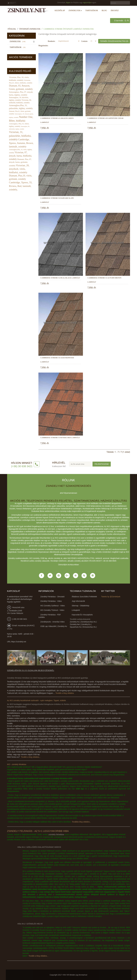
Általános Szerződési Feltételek (84, 596)
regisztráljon (87, 3)
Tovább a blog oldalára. (65, 693)
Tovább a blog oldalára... (31, 757)
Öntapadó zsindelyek (30, 29)
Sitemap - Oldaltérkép (81, 605)
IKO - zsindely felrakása (17, 764)
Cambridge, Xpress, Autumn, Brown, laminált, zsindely (21, 143)
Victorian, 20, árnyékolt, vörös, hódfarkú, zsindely (19, 169)
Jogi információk (78, 601)
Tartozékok (18, 47)
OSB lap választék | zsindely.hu (54, 626)
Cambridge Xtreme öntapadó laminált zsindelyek (69, 29)
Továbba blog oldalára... (81, 822)
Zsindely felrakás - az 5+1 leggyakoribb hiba (38, 831)
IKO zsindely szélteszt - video (53, 605)
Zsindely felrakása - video (51, 601)
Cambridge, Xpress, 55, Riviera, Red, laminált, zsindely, (21, 186)
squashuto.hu (76, 627)
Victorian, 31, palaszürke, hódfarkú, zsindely (20, 136)
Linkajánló (76, 610)
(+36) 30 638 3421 (20, 619)
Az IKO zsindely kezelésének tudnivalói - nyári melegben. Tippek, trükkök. (37, 700)
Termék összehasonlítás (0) (114, 41)
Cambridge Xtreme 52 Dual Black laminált (60, 278)
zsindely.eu (86, 624)
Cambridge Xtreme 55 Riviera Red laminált (60, 437)
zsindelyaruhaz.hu (88, 622)
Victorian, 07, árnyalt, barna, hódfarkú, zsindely (21, 156)
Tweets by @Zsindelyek (111, 596)
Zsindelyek (18, 41)
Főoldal (12, 29)
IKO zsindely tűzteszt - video (52, 610)
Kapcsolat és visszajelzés (82, 615)
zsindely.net (75, 624)
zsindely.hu (75, 622)
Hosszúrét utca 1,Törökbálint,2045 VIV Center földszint (16, 610)
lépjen (68, 3)
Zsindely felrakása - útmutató (52, 596)
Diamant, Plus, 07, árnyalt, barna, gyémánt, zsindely (20, 162)
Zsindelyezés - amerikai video (52, 622)
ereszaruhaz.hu (89, 627)
